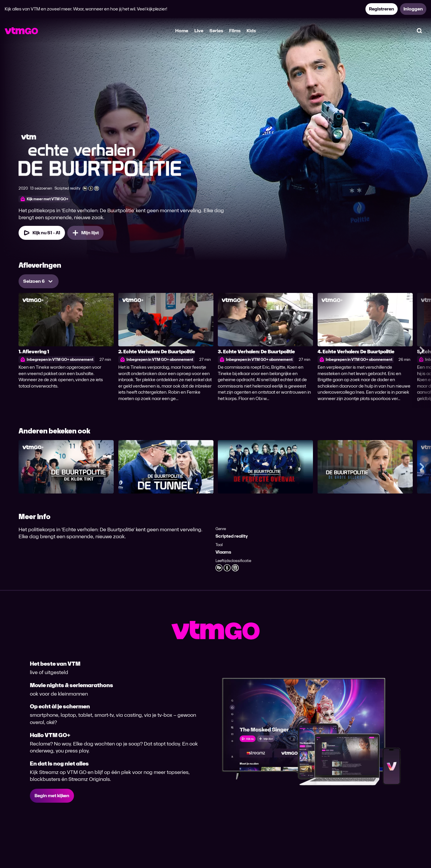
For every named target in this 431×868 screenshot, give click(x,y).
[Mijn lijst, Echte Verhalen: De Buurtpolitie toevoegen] (85, 233)
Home (182, 31)
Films (235, 31)
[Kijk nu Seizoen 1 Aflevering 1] (42, 233)
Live (199, 31)
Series (216, 31)
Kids (251, 31)
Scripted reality (232, 536)
